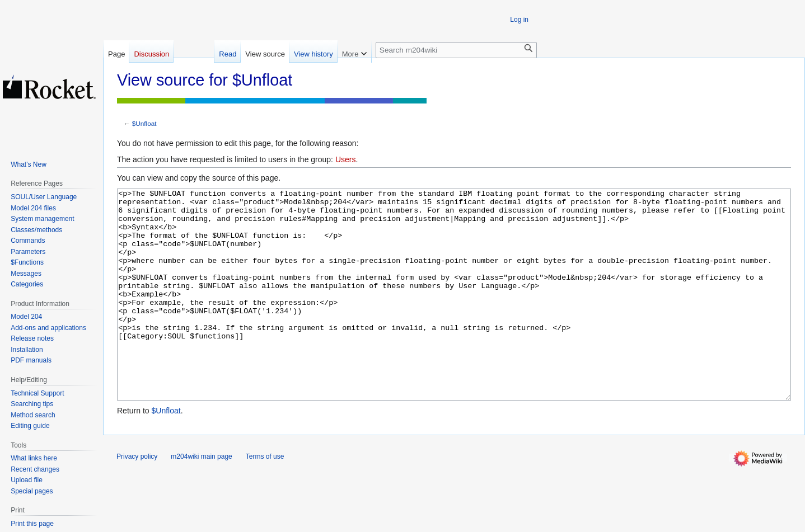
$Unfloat (144, 123)
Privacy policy (137, 498)
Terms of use (265, 498)
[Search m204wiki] (456, 50)
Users (346, 159)
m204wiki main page (201, 498)
